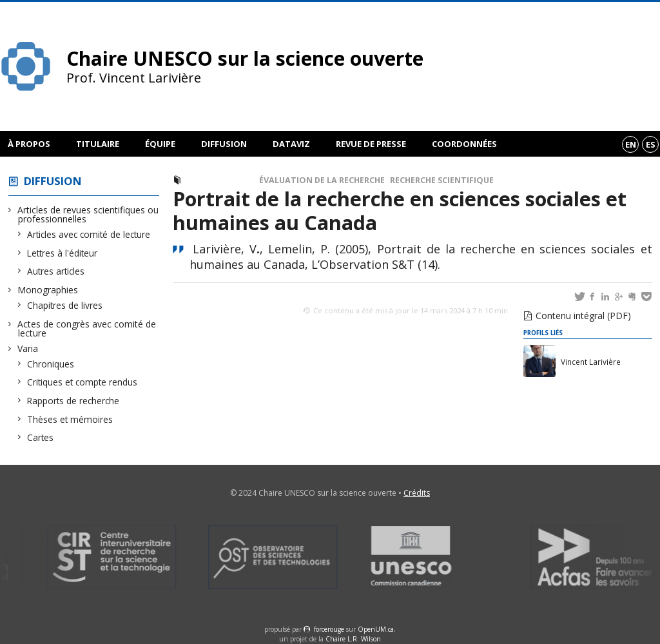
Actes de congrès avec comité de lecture (87, 328)
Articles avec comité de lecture (89, 234)
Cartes (41, 437)
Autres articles (56, 271)
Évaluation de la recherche (322, 180)
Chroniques (51, 364)
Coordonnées (464, 144)
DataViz (291, 144)
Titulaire (98, 144)
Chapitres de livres (65, 305)
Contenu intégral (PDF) (583, 316)
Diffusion (224, 144)
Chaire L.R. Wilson (353, 639)
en (631, 144)
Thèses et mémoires (70, 419)
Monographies (48, 290)
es (651, 144)
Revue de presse (371, 144)
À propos (29, 144)
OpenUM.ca (376, 629)
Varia (28, 348)
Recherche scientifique (442, 180)
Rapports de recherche (73, 401)
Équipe (160, 144)
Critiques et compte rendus (82, 382)
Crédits (417, 493)
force (329, 629)
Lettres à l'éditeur (63, 253)
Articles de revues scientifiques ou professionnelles (88, 214)
